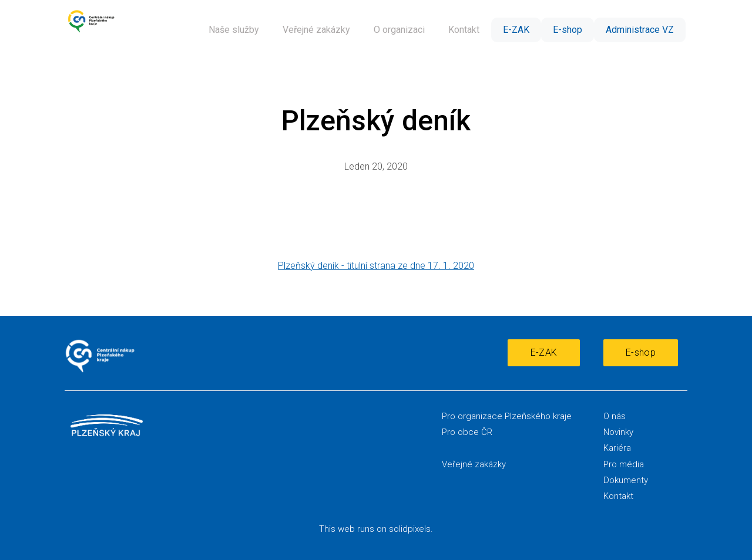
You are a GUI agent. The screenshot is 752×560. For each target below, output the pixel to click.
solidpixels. (411, 529)
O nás (615, 416)
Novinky (618, 432)
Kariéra (617, 448)
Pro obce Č (464, 432)
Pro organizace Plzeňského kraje (507, 416)
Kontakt (618, 496)
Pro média (624, 464)
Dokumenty (626, 480)
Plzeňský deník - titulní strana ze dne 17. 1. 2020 (376, 266)
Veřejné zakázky (474, 464)
